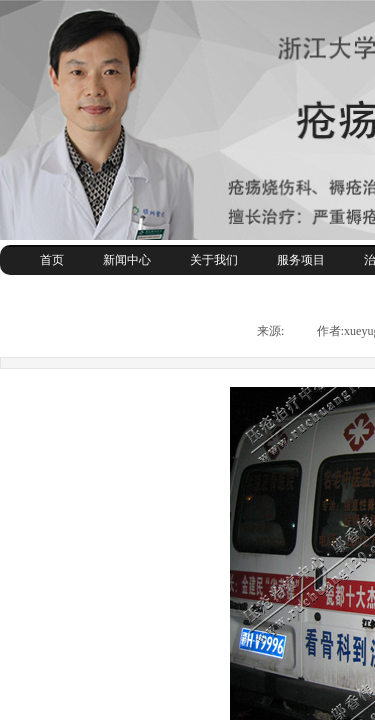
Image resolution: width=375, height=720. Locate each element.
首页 (52, 260)
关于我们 (214, 260)
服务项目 (301, 260)
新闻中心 (127, 260)
